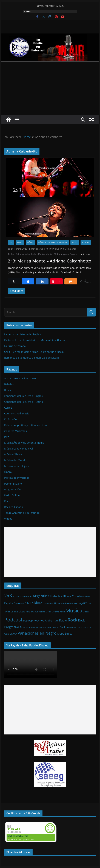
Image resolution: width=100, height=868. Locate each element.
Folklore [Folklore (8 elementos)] (36, 603)
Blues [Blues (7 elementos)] (67, 596)
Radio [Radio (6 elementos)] (63, 620)
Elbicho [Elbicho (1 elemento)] (87, 597)
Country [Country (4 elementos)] (77, 596)
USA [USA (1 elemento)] (15, 634)
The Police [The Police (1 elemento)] (81, 627)
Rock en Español (14, 507)
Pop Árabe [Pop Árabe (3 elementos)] (46, 620)
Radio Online (12, 495)
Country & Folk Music (17, 413)
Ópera (8, 472)
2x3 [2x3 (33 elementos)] (8, 596)
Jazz (7, 437)
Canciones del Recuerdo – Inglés (23, 396)
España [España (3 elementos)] (9, 603)
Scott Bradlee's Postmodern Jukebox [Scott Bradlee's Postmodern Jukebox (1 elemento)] (43, 627)
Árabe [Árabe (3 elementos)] (61, 634)
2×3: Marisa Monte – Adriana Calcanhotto (50, 261)
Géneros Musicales (15, 431)
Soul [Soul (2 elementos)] (62, 627)
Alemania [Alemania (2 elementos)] (27, 596)
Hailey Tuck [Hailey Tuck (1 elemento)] (48, 603)
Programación (12, 489)
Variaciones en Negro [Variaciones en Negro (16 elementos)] (37, 633)
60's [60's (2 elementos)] (20, 596)
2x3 (11, 242)
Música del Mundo (15, 460)
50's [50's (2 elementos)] (15, 596)
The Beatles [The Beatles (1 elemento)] (71, 627)
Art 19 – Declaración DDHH (20, 378)
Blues (8, 390)
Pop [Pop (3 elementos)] (25, 620)
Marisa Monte (45, 254)
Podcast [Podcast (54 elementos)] (13, 620)
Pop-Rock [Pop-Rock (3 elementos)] (34, 620)
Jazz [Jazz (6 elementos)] (84, 603)
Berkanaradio (38, 249)
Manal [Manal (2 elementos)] (34, 612)
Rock (7, 501)
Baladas (9, 384)
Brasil (20, 242)
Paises (75, 242)
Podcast (86, 242)
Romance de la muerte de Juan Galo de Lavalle (32, 358)
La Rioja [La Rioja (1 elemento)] (14, 612)
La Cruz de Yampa (15, 346)
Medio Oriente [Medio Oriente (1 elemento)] (52, 612)
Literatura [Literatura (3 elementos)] (25, 611)
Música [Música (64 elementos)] (74, 610)
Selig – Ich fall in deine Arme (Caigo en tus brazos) (34, 352)
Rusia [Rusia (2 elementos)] (22, 627)
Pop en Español (13, 484)
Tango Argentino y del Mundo (22, 513)
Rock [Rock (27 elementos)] (72, 620)
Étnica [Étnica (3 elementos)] (69, 634)
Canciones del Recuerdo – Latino (24, 402)
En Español (11, 419)
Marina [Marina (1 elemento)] (42, 612)
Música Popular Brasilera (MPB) (53, 242)
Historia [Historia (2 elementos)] (58, 603)
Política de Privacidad (17, 478)
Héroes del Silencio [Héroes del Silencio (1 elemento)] (72, 603)
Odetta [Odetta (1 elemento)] (86, 612)
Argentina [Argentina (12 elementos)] (41, 596)
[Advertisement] (50, 88)
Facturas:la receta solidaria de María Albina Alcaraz (35, 340)
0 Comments (68, 249)
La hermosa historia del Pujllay (22, 334)
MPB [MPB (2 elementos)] (62, 612)
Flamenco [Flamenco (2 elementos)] (19, 603)
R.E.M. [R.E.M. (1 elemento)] (56, 621)
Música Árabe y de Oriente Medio (24, 443)
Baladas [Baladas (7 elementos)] (56, 596)
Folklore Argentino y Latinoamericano (26, 425)
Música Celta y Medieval (19, 449)
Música (30, 242)
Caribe (8, 408)
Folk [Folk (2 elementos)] (27, 603)
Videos (8, 519)
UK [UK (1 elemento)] (11, 634)
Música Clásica (13, 454)
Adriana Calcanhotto (26, 254)
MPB (56, 254)
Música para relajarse (17, 466)
